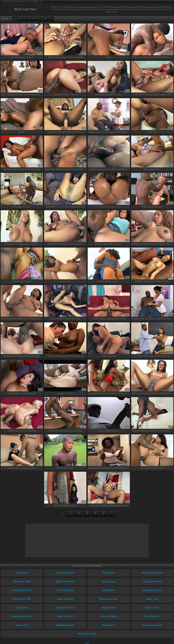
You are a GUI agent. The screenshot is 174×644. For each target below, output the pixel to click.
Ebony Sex (22, 625)
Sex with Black (109, 616)
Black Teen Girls (65, 582)
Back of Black (65, 599)
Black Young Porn (152, 573)
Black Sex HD (65, 616)
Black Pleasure (65, 573)
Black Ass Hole (22, 582)
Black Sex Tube (87, 634)
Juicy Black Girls (22, 590)
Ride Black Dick (65, 625)
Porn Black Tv (152, 616)
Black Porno (109, 608)
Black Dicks (109, 625)
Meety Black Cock (22, 616)
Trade (87, 643)
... (51, 19)
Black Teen (22, 608)
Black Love (109, 582)
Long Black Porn (152, 582)
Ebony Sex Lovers (152, 625)
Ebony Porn (152, 608)
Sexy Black (34, 2)
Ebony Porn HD (22, 599)
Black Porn (21, 2)
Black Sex (109, 573)
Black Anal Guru (109, 599)
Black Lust (152, 599)
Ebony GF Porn (65, 608)
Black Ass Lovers (152, 590)
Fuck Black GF (65, 590)
